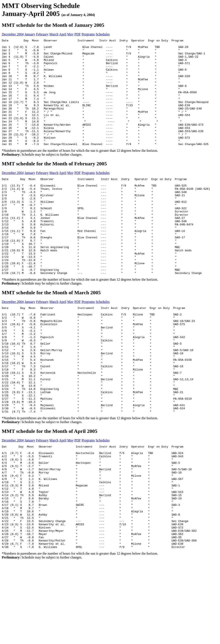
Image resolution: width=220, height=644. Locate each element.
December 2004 (13, 34)
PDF (77, 34)
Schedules (103, 34)
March (54, 34)
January (30, 34)
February (42, 34)
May (70, 34)
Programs (88, 34)
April (63, 34)
